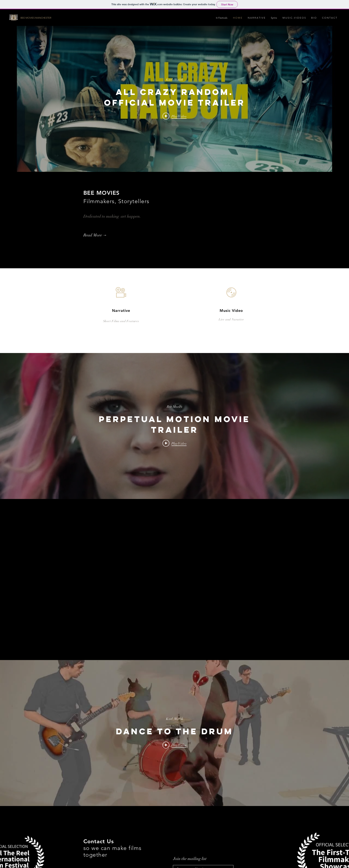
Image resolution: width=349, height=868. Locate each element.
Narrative (121, 311)
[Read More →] (104, 235)
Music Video (231, 311)
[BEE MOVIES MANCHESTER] (41, 18)
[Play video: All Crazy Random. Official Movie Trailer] (174, 116)
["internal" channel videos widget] (174, 99)
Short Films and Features (121, 321)
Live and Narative (231, 319)
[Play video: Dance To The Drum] (174, 745)
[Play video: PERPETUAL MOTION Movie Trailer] (174, 443)
